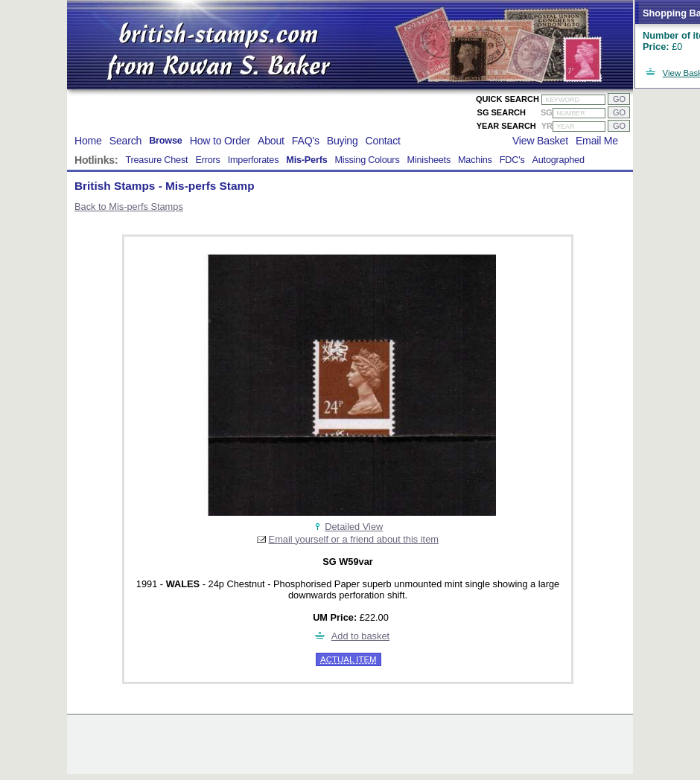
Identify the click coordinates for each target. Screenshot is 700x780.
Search (125, 141)
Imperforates (254, 160)
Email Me (597, 141)
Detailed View (354, 527)
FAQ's (306, 141)
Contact (383, 141)
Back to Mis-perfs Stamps (129, 207)
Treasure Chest (156, 160)
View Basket (540, 141)
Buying (343, 141)
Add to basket (360, 636)
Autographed (559, 160)
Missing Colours (367, 160)
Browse (166, 141)
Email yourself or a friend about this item (354, 539)
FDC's (512, 160)
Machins (475, 160)
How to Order (220, 141)
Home (88, 141)
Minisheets (429, 160)
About (271, 141)
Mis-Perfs (306, 160)
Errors (207, 160)
